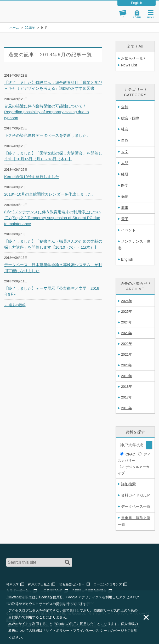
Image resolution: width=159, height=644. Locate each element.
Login (137, 14)
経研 (125, 174)
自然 (125, 140)
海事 (125, 208)
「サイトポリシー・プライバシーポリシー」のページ (83, 631)
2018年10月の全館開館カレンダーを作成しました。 (50, 194)
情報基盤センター (72, 584)
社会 (125, 129)
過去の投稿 (15, 305)
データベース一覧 (136, 506)
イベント (128, 230)
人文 (125, 152)
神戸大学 (13, 584)
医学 (125, 185)
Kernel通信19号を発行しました (32, 177)
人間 (125, 163)
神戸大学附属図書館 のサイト (28, 16)
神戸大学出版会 (39, 584)
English (127, 259)
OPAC (130, 454)
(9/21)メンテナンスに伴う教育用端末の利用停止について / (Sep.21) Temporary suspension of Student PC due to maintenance (52, 218)
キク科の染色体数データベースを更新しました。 (47, 135)
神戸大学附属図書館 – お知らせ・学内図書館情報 (35, 9)
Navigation (151, 14)
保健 (125, 196)
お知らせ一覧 (132, 58)
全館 (125, 107)
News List (129, 65)
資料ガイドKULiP (135, 495)
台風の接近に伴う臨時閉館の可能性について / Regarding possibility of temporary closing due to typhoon (47, 112)
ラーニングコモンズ (108, 584)
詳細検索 (128, 484)
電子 (125, 219)
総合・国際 (130, 118)
